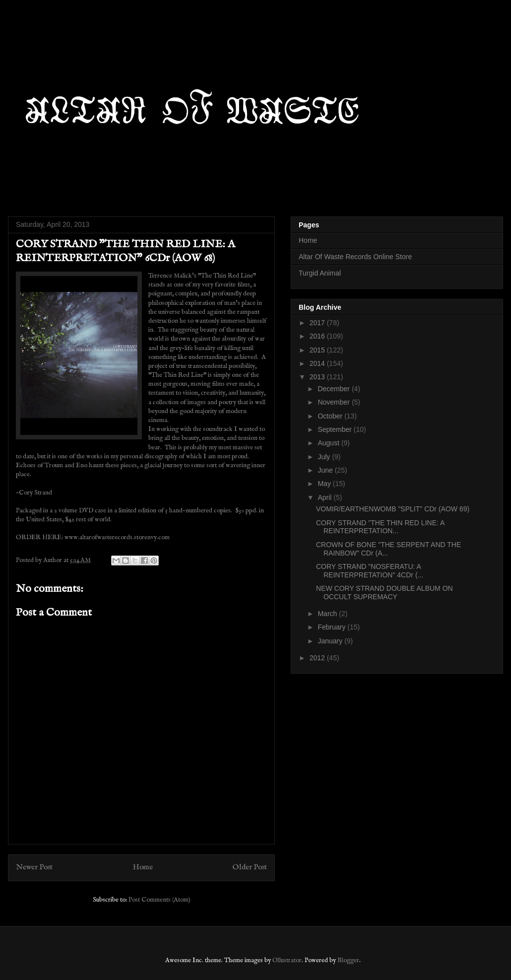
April (325, 497)
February (332, 627)
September (335, 429)
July (325, 457)
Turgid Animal (320, 273)
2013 (318, 377)
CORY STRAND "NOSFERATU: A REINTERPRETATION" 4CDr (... (370, 571)
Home (143, 867)
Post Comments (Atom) (160, 900)
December (334, 389)
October (331, 416)
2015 (318, 350)
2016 (318, 336)
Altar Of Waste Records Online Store (355, 257)
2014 (318, 363)
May (325, 484)
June (326, 470)
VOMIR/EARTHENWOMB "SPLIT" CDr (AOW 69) (393, 509)
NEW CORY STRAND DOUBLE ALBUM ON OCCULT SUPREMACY (384, 593)
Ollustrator (287, 960)
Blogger (348, 960)
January (331, 641)
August (329, 443)
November (334, 402)
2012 (318, 658)
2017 (318, 323)
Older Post (250, 867)
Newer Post (34, 867)
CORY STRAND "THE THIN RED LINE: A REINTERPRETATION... (380, 527)
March (328, 614)
